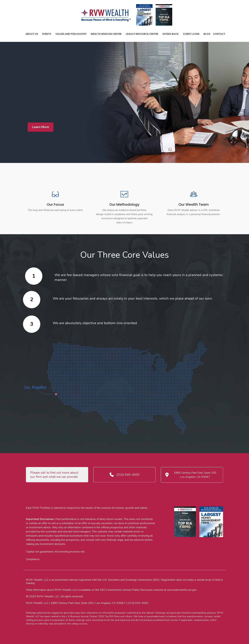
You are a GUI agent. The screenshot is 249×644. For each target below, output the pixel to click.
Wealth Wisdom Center (106, 34)
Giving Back (170, 34)
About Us (32, 34)
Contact (219, 34)
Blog (207, 34)
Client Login (191, 34)
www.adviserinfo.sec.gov (182, 590)
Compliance (33, 559)
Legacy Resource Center (142, 34)
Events (47, 34)
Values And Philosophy (71, 34)
